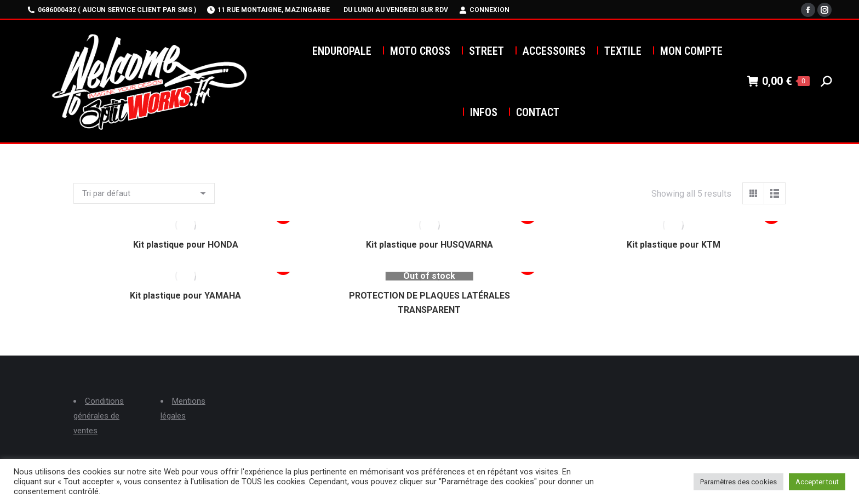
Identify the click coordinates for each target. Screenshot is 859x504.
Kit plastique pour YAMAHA (185, 296)
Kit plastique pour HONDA (186, 245)
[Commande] (144, 193)
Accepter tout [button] (817, 482)
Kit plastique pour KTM (674, 245)
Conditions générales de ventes (99, 416)
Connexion (484, 10)
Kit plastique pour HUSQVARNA (429, 245)
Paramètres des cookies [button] (738, 482)
